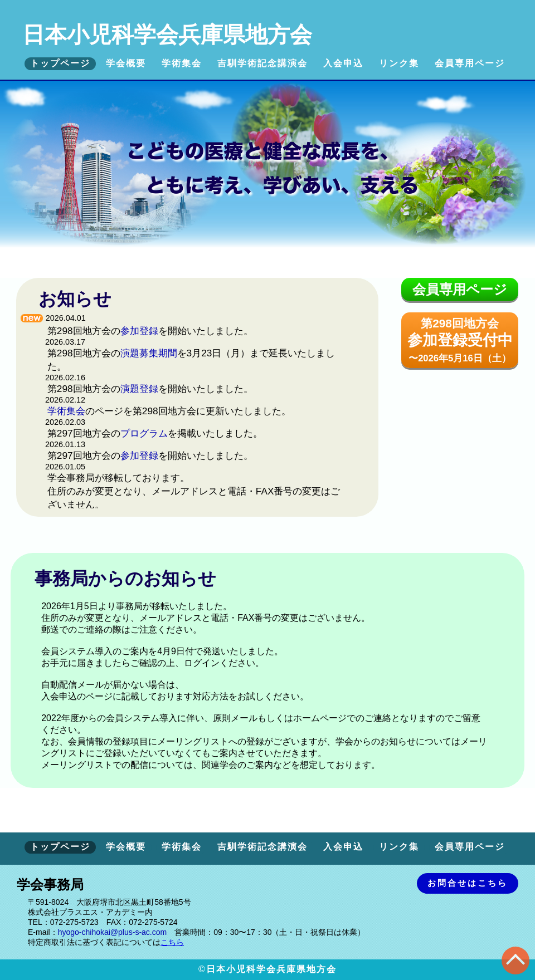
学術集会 (182, 63)
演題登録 (139, 389)
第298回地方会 (460, 340)
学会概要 (126, 63)
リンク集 (399, 63)
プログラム (144, 433)
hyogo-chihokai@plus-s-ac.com (113, 932)
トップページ (60, 63)
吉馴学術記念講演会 (262, 63)
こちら (172, 942)
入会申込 (343, 63)
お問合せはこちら (468, 883)
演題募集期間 (149, 353)
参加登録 (139, 331)
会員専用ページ (470, 63)
